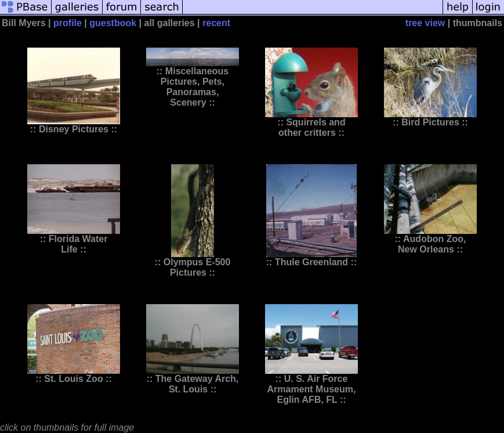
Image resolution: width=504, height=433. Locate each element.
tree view (425, 23)
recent (216, 23)
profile (68, 23)
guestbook (113, 23)
